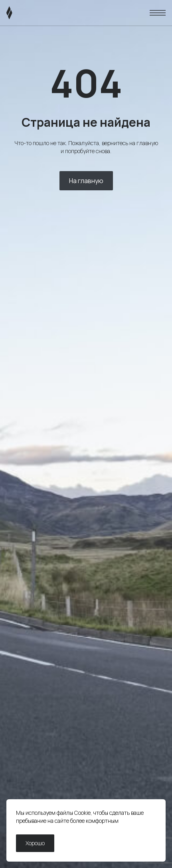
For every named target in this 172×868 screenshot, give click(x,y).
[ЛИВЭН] (25, 13)
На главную (86, 181)
